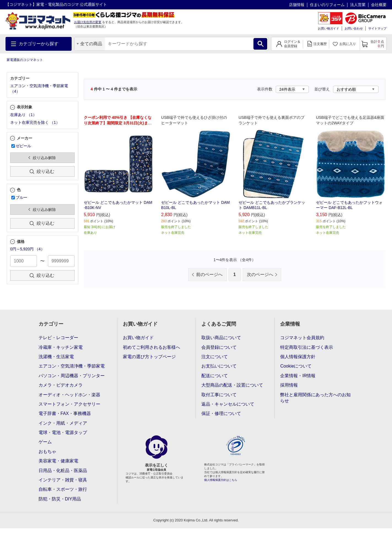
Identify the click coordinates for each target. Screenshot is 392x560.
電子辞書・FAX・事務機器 (65, 413)
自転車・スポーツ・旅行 (63, 489)
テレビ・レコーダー (58, 338)
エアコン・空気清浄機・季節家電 (72, 366)
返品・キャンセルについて (228, 404)
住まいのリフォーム (327, 5)
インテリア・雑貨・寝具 (63, 480)
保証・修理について (221, 413)
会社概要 (379, 5)
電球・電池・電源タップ (63, 432)
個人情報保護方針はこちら (221, 480)
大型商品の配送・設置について (232, 385)
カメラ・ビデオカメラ (61, 385)
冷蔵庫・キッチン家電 (61, 347)
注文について (215, 357)
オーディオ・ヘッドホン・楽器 (69, 395)
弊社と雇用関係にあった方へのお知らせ (315, 398)
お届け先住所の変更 (88, 22)
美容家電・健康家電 (58, 461)
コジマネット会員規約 (302, 338)
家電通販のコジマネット (25, 60)
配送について (215, 376)
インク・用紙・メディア (63, 423)
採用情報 (289, 385)
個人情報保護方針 (298, 357)
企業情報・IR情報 (298, 376)
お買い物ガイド (329, 28)
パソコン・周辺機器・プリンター (72, 376)
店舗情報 (297, 5)
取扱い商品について (221, 338)
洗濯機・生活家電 (56, 357)
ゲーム (45, 442)
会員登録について (219, 347)
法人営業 (358, 5)
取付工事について (219, 395)
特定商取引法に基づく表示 (307, 347)
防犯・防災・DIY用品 (60, 499)
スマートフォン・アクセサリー (69, 404)
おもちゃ (47, 452)
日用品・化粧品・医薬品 (63, 471)
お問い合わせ (354, 28)
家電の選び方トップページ (149, 357)
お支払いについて (219, 366)
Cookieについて (296, 366)
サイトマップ (377, 28)
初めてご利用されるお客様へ (152, 347)
